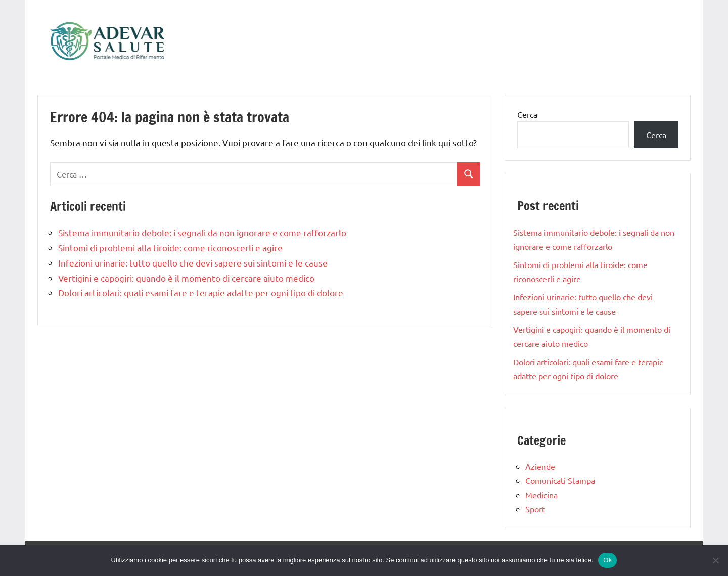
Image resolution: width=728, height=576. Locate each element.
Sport (535, 509)
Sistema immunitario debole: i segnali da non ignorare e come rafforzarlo (202, 232)
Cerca (527, 114)
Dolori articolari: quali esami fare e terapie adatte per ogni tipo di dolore (201, 293)
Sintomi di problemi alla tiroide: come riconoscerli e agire (170, 248)
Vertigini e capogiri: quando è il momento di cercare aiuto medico (186, 278)
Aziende (540, 466)
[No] (715, 560)
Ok (607, 560)
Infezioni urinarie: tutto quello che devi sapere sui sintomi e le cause (193, 263)
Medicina (541, 495)
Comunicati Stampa (560, 480)
